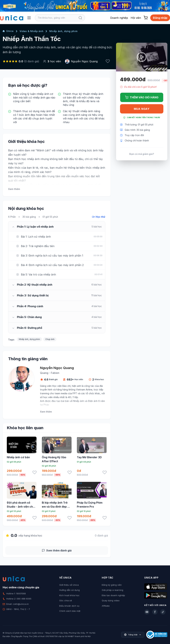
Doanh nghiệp (119, 18)
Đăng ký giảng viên (112, 585)
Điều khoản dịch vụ (69, 606)
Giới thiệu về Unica (69, 585)
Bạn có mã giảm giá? (142, 154)
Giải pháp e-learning (112, 590)
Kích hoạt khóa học (69, 595)
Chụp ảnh (50, 339)
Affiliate (106, 606)
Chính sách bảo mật (70, 611)
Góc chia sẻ (66, 600)
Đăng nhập (160, 18)
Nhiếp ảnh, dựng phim (63, 31)
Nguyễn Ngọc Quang (84, 61)
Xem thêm (14, 189)
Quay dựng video (111, 600)
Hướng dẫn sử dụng (69, 590)
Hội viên (136, 18)
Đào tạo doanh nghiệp (113, 595)
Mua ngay (142, 109)
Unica (8, 31)
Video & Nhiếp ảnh (32, 31)
